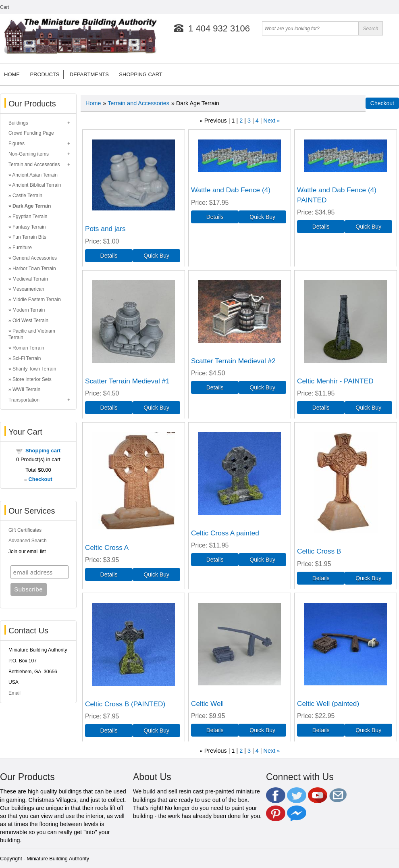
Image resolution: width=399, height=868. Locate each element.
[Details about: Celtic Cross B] (321, 578)
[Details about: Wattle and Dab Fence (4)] (215, 217)
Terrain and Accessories (34, 164)
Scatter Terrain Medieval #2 (233, 361)
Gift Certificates (25, 530)
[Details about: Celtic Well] (215, 730)
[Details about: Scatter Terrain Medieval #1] (109, 408)
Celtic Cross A (107, 547)
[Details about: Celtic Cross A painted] (215, 560)
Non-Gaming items (29, 154)
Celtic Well (207, 704)
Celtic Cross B (319, 551)
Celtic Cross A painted (225, 533)
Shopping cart (140, 74)
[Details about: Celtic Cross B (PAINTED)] (109, 731)
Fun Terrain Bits (29, 237)
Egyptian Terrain (30, 216)
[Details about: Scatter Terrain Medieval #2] (215, 387)
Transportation (24, 400)
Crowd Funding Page (31, 133)
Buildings (18, 123)
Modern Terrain (29, 310)
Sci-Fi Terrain (27, 358)
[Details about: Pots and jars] (109, 256)
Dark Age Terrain (32, 206)
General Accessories (35, 258)
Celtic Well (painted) (328, 704)
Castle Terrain (27, 196)
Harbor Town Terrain (34, 269)
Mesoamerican (28, 289)
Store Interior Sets (32, 379)
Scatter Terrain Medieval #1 (127, 381)
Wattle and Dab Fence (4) (231, 190)
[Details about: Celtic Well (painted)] (321, 730)
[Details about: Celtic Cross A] (109, 575)
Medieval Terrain (30, 279)
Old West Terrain (30, 321)
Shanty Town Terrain (34, 369)
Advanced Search (28, 541)
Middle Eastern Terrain (37, 300)
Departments (89, 74)
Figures (17, 144)
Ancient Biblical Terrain (36, 185)
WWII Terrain (26, 389)
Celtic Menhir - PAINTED (335, 381)
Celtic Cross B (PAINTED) (125, 704)
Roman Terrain (28, 348)
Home (12, 74)
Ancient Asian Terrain (35, 175)
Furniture (22, 248)
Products (45, 74)
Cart (5, 7)
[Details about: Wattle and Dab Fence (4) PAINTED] (321, 227)
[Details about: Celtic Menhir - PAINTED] (321, 408)
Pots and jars (105, 229)
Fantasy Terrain (29, 227)
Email (15, 693)
